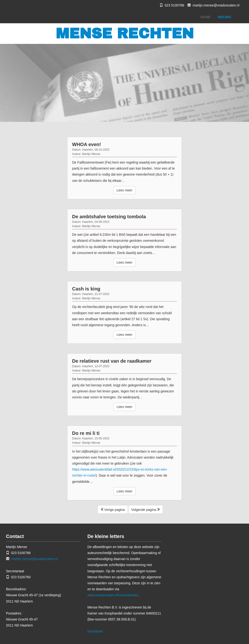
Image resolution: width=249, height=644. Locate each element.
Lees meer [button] (124, 190)
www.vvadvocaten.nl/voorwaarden (113, 595)
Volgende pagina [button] (146, 509)
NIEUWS (225, 17)
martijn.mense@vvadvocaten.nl (216, 5)
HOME (206, 17)
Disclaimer (95, 631)
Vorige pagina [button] (113, 509)
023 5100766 (174, 5)
